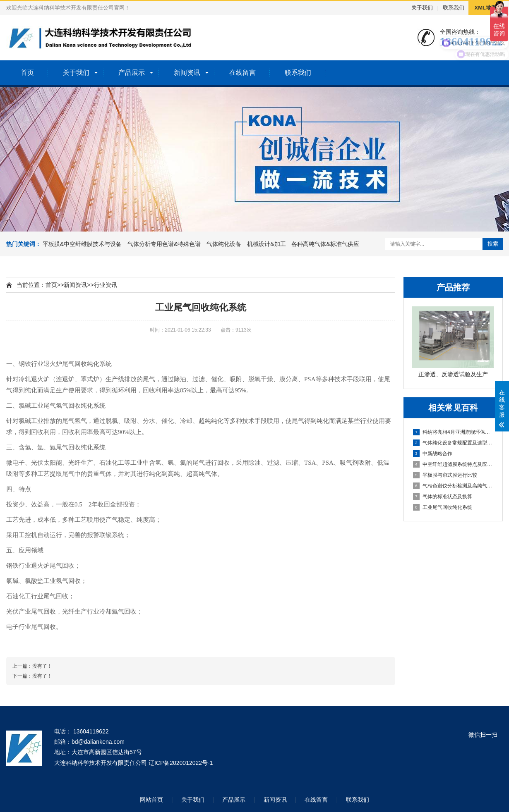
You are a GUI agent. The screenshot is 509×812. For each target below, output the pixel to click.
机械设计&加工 (266, 244)
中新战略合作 (433, 454)
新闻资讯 (187, 73)
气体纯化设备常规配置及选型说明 (454, 443)
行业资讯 (106, 285)
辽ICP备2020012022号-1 (181, 763)
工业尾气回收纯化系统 (443, 507)
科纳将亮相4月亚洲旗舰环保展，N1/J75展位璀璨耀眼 (454, 432)
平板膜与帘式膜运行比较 (445, 475)
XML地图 (486, 8)
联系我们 (454, 8)
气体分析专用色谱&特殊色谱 (164, 244)
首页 (27, 73)
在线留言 (242, 73)
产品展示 (132, 73)
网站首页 (151, 800)
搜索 (493, 244)
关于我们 (422, 8)
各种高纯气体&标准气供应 (325, 244)
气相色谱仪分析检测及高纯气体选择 (454, 486)
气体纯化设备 (224, 244)
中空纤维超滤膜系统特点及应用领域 (454, 464)
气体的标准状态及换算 (443, 497)
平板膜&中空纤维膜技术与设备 (82, 244)
